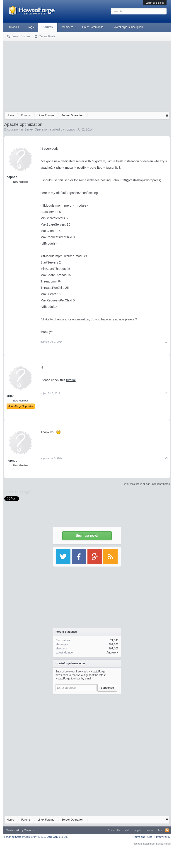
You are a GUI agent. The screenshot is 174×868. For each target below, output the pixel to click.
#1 (166, 342)
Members (68, 27)
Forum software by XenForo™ (36, 837)
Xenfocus (29, 830)
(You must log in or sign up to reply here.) (147, 484)
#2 (166, 393)
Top (160, 830)
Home (150, 830)
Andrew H (112, 653)
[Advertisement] (87, 75)
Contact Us (114, 830)
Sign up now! (87, 535)
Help (127, 830)
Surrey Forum (163, 844)
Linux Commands (93, 27)
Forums (48, 27)
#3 (166, 458)
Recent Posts (47, 36)
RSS (167, 830)
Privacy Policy (162, 837)
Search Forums (21, 36)
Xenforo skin (13, 830)
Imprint (138, 830)
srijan (43, 393)
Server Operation (37, 129)
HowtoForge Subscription (128, 27)
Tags (31, 27)
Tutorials (14, 27)
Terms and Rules (143, 837)
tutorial (71, 380)
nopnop (70, 129)
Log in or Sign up (155, 3)
